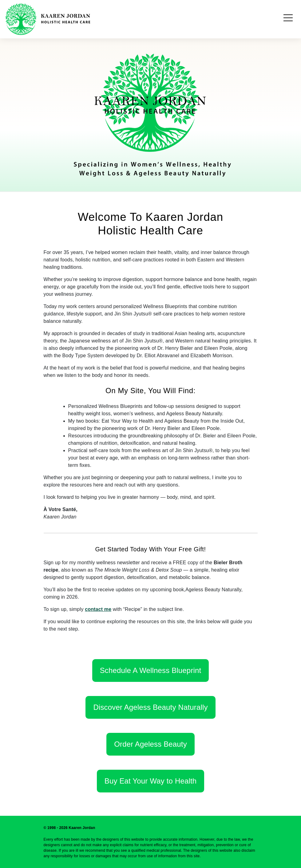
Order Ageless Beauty (150, 744)
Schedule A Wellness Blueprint (151, 670)
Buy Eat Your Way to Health (150, 781)
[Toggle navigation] (288, 19)
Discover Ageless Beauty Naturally (150, 707)
